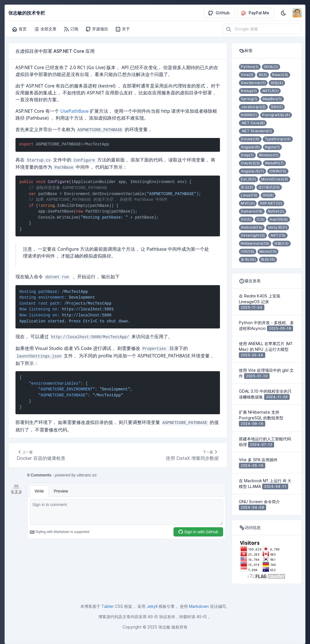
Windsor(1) (269, 155)
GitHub (219, 13)
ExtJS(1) (248, 179)
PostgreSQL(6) (276, 115)
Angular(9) (250, 147)
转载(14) (282, 243)
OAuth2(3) (250, 163)
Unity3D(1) (278, 227)
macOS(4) (279, 219)
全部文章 (45, 29)
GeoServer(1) (253, 83)
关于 (122, 29)
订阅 (71, 29)
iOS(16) (247, 251)
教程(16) (268, 259)
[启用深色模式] (283, 13)
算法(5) (247, 187)
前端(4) (277, 83)
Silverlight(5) (253, 235)
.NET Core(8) (253, 123)
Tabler (108, 606)
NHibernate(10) (255, 243)
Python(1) (250, 67)
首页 (19, 29)
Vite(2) (247, 75)
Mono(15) (268, 251)
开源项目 (97, 29)
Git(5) (246, 219)
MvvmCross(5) (275, 179)
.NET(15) (278, 235)
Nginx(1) (272, 147)
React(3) (280, 75)
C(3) (261, 219)
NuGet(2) (276, 211)
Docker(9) (250, 139)
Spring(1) (249, 99)
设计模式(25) (269, 187)
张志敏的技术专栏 (27, 13)
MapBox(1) (272, 99)
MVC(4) (248, 203)
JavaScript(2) (253, 107)
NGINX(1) (249, 115)
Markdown (199, 606)
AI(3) (263, 75)
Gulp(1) (247, 155)
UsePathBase (74, 111)
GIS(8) (268, 195)
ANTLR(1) (271, 91)
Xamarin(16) (252, 211)
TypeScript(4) (278, 139)
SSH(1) (277, 107)
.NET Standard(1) (257, 131)
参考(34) (248, 259)
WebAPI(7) (274, 163)
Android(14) (252, 227)
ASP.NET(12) (271, 203)
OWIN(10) (278, 171)
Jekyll (152, 606)
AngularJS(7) (253, 171)
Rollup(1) (249, 91)
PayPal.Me (255, 13)
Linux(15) (249, 195)
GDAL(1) (271, 67)
